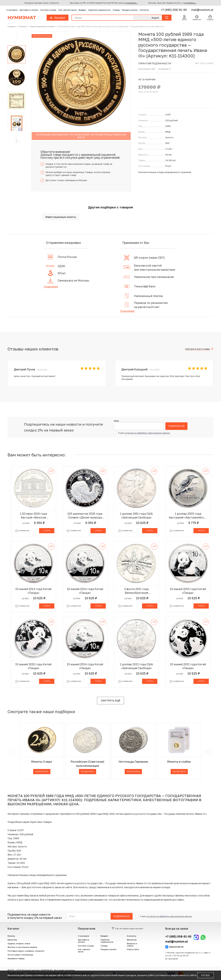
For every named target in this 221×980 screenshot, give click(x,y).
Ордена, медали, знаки (19, 943)
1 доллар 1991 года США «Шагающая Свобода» (136, 516)
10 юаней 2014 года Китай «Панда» (33, 591)
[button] (17, 140)
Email (117, 421)
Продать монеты (130, 10)
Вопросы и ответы (132, 945)
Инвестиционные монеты (61, 217)
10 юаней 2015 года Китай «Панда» (188, 591)
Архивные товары (16, 958)
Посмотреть (42, 771)
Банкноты (12, 940)
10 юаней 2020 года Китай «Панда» (33, 666)
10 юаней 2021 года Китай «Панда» (188, 666)
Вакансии (132, 940)
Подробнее (51, 286)
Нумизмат (22, 18)
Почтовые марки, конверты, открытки (26, 951)
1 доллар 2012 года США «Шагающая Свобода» (136, 666)
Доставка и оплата (29, 10)
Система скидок (48, 10)
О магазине (12, 10)
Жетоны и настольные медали (22, 947)
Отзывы (116, 10)
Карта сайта (133, 949)
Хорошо (205, 975)
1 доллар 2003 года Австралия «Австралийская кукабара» (188, 516)
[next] (209, 752)
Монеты (11, 936)
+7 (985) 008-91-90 (174, 10)
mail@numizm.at (202, 10)
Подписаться (176, 426)
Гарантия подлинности (99, 10)
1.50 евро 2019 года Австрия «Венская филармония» (33, 516)
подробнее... (131, 3)
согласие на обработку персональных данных (147, 433)
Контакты (144, 10)
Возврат (82, 10)
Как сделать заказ (68, 10)
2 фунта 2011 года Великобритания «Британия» (136, 591)
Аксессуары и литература (20, 955)
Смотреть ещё (110, 700)
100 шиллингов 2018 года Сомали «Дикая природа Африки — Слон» (85, 516)
